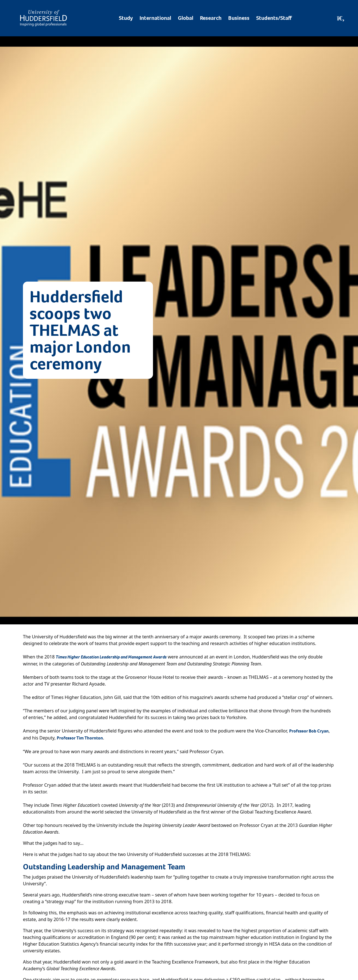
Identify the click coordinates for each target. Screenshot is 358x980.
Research (211, 18)
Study (126, 18)
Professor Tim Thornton (80, 738)
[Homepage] (43, 18)
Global (186, 18)
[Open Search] (341, 18)
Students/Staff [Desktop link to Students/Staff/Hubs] (274, 18)
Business (239, 18)
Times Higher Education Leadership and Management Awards (111, 657)
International (155, 18)
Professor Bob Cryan (309, 731)
